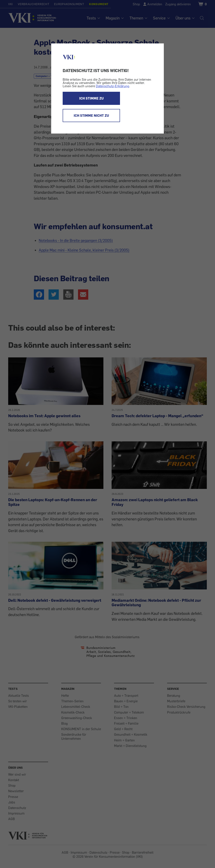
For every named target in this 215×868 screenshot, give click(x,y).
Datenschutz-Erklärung (113, 86)
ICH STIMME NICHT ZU (91, 116)
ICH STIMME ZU (91, 98)
